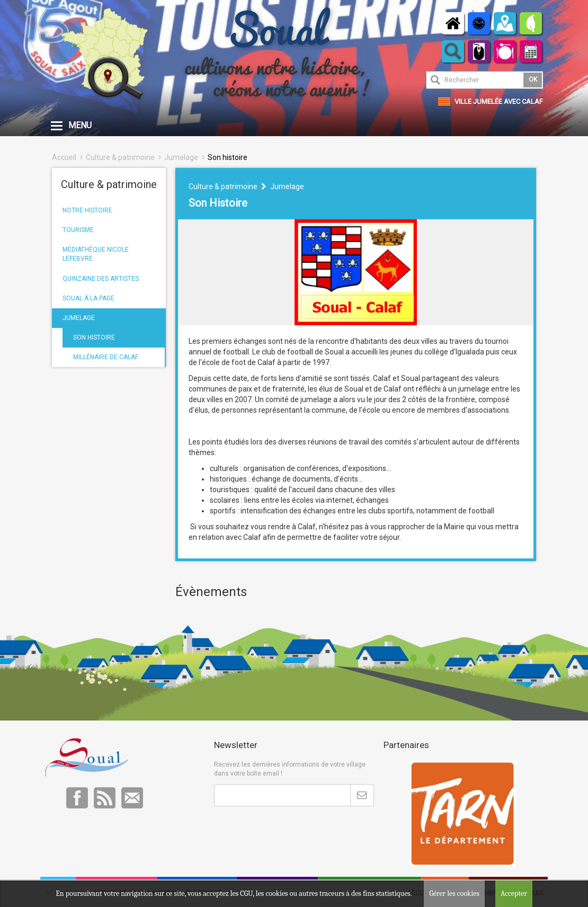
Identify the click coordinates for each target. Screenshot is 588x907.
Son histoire (228, 157)
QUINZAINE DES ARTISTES (101, 279)
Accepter (514, 893)
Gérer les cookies (454, 893)
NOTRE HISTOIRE (87, 210)
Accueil (64, 157)
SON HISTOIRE (94, 337)
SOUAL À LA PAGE (88, 298)
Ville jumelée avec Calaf (499, 101)
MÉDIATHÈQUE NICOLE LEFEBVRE (96, 254)
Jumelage (181, 157)
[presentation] (295, 832)
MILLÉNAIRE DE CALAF (106, 357)
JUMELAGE (79, 318)
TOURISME (78, 230)
